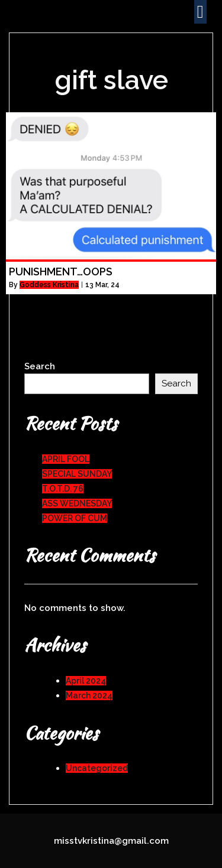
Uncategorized (97, 768)
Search (40, 366)
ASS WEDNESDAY (77, 503)
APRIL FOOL (66, 459)
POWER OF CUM (75, 518)
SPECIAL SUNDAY (77, 474)
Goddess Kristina (49, 285)
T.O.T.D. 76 (63, 489)
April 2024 (86, 681)
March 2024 (89, 695)
